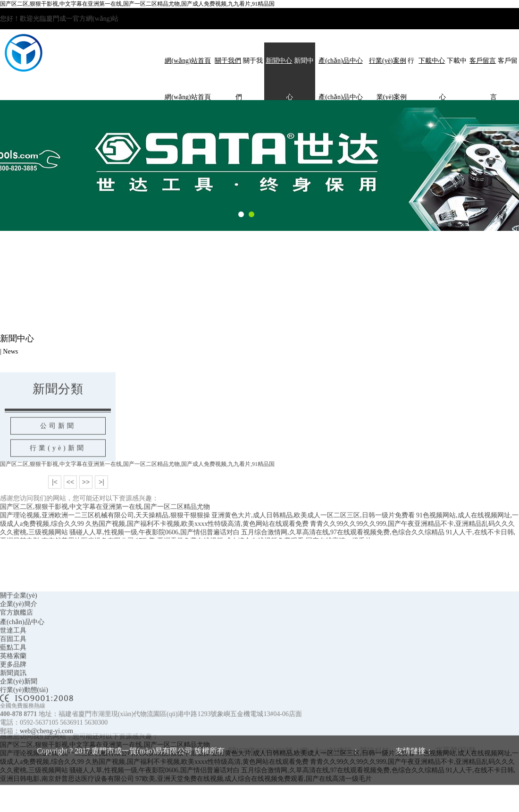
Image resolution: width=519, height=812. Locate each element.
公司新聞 (58, 442)
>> (86, 498)
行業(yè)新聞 (58, 464)
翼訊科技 (375, 786)
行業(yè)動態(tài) (24, 725)
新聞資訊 (13, 708)
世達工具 (13, 665)
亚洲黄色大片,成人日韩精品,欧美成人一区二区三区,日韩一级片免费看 (313, 531)
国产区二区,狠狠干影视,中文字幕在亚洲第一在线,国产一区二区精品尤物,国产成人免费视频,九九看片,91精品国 (137, 4)
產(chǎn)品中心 (22, 657)
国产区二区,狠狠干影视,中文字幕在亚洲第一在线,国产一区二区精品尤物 (105, 522)
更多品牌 (13, 699)
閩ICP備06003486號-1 (264, 786)
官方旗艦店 (17, 647)
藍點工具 (13, 682)
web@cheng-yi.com (46, 766)
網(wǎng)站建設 (326, 786)
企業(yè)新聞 (19, 716)
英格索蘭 (13, 691)
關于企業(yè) (19, 630)
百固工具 (13, 674)
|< (55, 498)
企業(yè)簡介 (19, 639)
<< (70, 498)
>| (101, 498)
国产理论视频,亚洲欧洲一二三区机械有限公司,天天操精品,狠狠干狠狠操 (105, 531)
